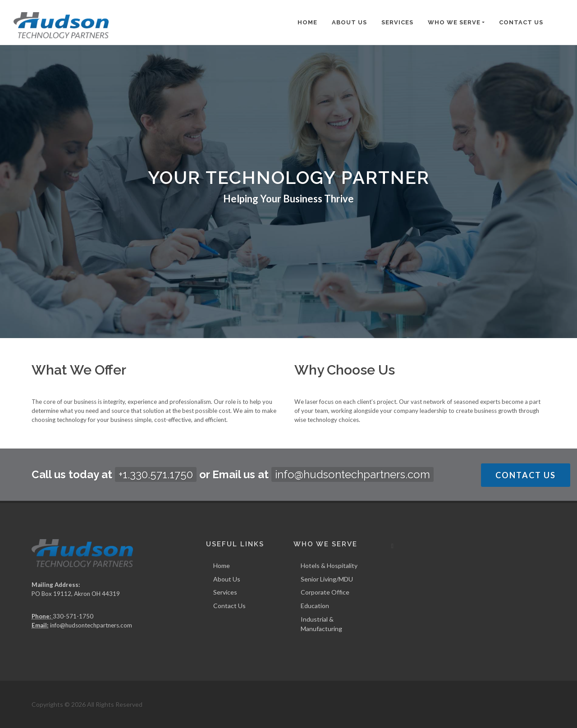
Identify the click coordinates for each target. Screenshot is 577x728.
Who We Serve (454, 22)
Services (397, 22)
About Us (349, 22)
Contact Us (521, 22)
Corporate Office (325, 592)
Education (315, 606)
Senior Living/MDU (327, 579)
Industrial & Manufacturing (321, 624)
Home (307, 22)
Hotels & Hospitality (329, 565)
